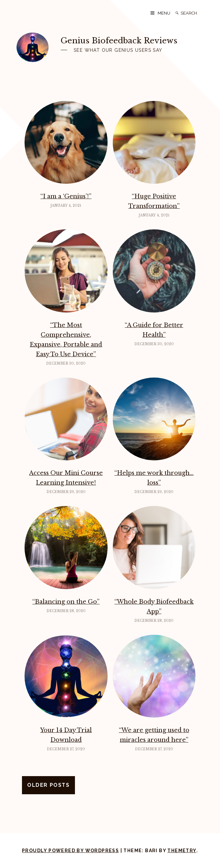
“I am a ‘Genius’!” (66, 196)
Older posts (48, 785)
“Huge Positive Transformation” (154, 201)
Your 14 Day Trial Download (66, 735)
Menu (164, 13)
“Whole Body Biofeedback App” (154, 607)
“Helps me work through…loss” (154, 478)
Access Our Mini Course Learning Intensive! (66, 478)
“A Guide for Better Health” (154, 330)
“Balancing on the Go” (66, 602)
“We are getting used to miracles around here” (154, 735)
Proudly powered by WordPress (70, 851)
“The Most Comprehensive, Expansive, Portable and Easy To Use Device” (66, 340)
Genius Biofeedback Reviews (119, 41)
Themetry (182, 851)
